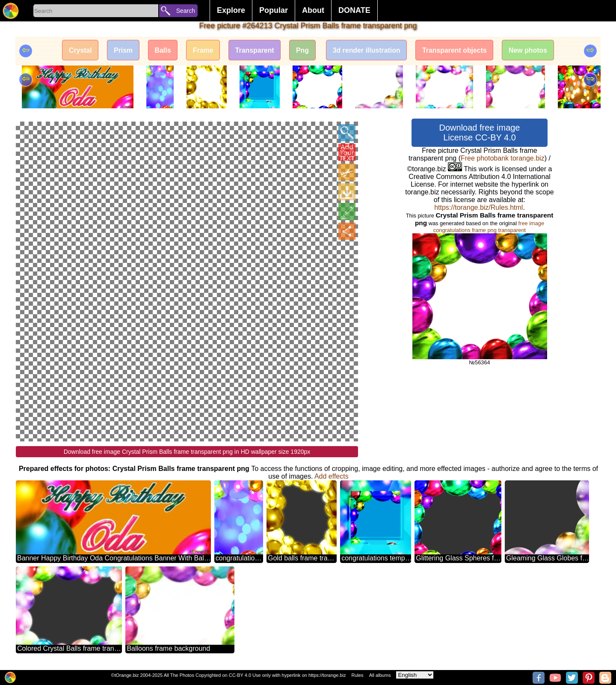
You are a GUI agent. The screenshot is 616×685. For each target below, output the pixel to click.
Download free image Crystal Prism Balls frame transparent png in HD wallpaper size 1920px (187, 451)
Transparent (254, 50)
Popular (274, 10)
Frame (202, 50)
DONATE (354, 10)
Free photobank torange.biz (503, 158)
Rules (357, 675)
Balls (161, 50)
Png (302, 50)
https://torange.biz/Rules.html (478, 207)
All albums (380, 675)
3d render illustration (367, 50)
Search (186, 11)
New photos (530, 50)
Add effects (332, 476)
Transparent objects (456, 50)
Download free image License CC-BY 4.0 (480, 133)
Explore (231, 10)
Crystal (78, 50)
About (313, 10)
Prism (121, 50)
